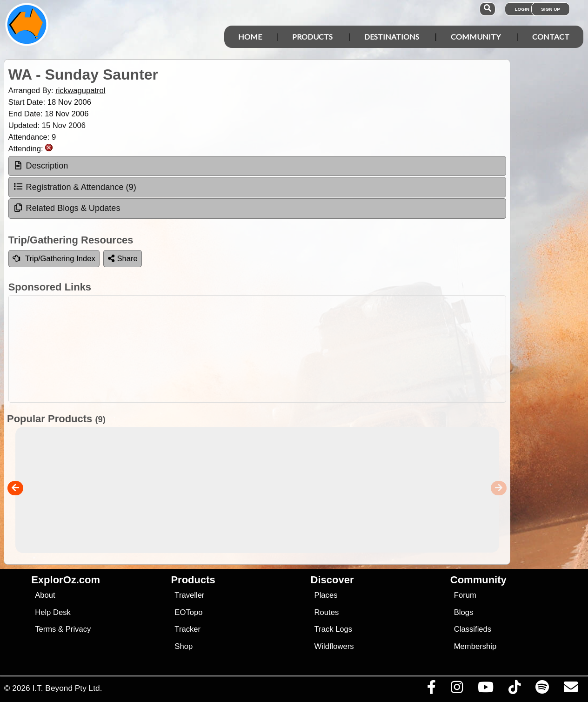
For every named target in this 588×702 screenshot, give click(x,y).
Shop (184, 646)
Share (123, 259)
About (45, 595)
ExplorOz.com (66, 580)
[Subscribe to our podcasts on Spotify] (542, 689)
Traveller (189, 595)
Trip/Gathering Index (54, 259)
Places (326, 595)
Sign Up (551, 9)
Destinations (392, 37)
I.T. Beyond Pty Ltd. (67, 688)
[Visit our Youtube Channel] (485, 689)
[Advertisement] (299, 349)
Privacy (78, 629)
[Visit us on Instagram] (457, 689)
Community (476, 37)
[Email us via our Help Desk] (571, 689)
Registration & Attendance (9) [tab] (75, 187)
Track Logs (334, 629)
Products (312, 37)
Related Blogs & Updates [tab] (67, 208)
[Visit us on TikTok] (514, 689)
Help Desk (53, 612)
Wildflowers (334, 646)
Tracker (187, 629)
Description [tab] (41, 166)
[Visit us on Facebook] (431, 689)
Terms (45, 629)
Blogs (464, 612)
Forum (465, 595)
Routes (327, 612)
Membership (475, 646)
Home (250, 37)
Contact (551, 37)
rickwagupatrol (80, 91)
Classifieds (473, 629)
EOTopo (188, 612)
